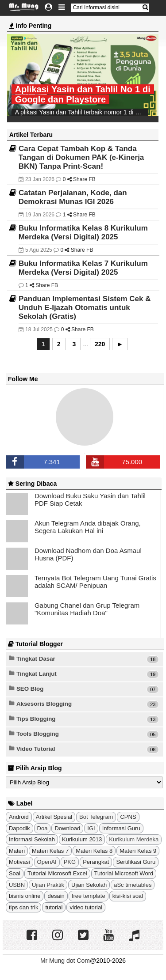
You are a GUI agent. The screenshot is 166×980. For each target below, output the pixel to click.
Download (67, 828)
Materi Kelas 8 (94, 851)
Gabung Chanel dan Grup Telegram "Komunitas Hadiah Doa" (87, 609)
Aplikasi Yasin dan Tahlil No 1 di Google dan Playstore (83, 94)
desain (56, 896)
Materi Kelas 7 (50, 851)
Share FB (84, 179)
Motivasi (19, 862)
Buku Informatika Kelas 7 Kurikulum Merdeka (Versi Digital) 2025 (83, 268)
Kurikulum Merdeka (134, 839)
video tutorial (86, 907)
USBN (17, 885)
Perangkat (96, 862)
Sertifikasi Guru (136, 862)
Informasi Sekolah (32, 839)
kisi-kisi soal (128, 896)
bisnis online (25, 896)
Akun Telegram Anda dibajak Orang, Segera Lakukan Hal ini (88, 527)
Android (19, 817)
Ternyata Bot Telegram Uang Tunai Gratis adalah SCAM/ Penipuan (95, 582)
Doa (42, 828)
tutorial (54, 907)
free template (89, 896)
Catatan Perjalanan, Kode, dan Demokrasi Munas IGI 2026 (73, 197)
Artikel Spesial (54, 817)
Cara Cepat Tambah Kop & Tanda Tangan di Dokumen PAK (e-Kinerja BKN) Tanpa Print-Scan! (81, 157)
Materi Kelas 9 (138, 851)
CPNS (128, 817)
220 (100, 344)
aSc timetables (133, 885)
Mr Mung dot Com (65, 961)
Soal (15, 873)
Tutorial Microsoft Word (124, 873)
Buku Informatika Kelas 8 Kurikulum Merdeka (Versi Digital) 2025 (83, 233)
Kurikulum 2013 (82, 839)
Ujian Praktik (48, 885)
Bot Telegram (96, 817)
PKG (70, 862)
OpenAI (47, 862)
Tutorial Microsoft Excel (57, 873)
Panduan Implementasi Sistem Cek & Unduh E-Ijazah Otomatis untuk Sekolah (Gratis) (85, 308)
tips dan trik (23, 907)
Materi (17, 851)
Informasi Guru (121, 828)
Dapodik (19, 828)
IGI (91, 828)
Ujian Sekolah (89, 885)
